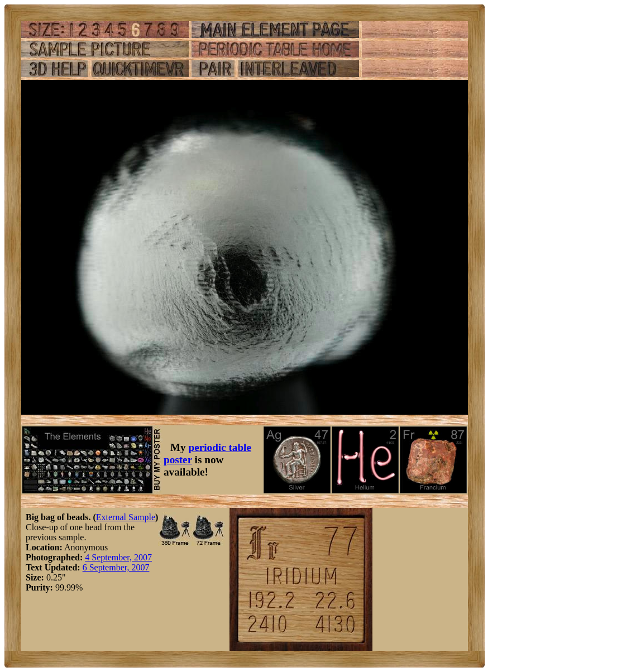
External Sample (126, 517)
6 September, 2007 (116, 567)
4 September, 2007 (118, 557)
